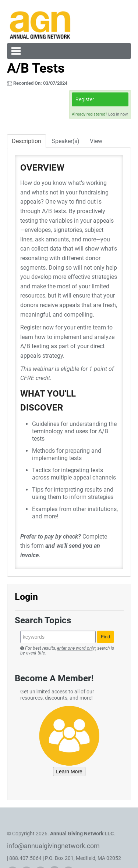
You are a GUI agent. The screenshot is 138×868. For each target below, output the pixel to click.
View (96, 141)
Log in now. (118, 114)
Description (26, 141)
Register (85, 99)
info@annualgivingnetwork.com (53, 846)
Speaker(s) (66, 141)
